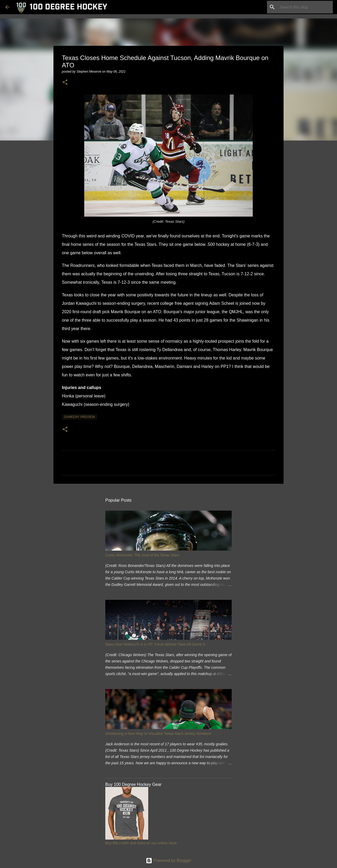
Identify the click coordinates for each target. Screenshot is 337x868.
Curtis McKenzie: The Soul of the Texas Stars (142, 555)
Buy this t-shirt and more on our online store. (142, 843)
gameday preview (80, 417)
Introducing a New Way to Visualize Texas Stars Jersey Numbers (158, 734)
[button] (65, 83)
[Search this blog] (305, 7)
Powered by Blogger (169, 860)
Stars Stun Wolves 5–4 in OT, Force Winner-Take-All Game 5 (155, 644)
